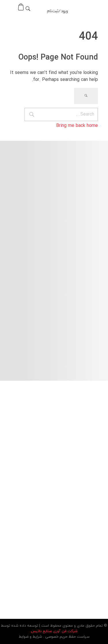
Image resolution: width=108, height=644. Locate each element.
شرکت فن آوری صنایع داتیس (54, 631)
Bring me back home (77, 126)
